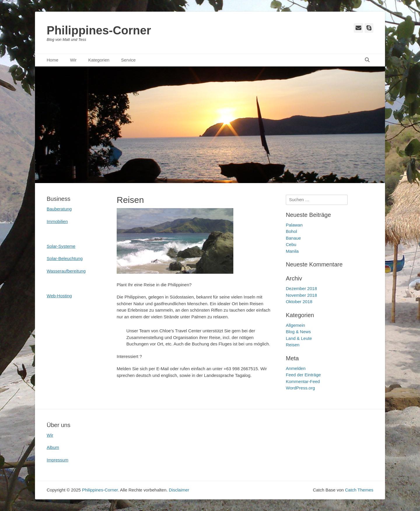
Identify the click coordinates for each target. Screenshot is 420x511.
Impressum (57, 460)
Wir (73, 60)
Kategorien (99, 60)
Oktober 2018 (299, 302)
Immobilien (57, 221)
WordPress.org (300, 388)
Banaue (293, 238)
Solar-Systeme (61, 246)
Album (53, 447)
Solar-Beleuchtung (65, 258)
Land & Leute (299, 338)
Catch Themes (359, 490)
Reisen (293, 345)
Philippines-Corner (99, 30)
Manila (292, 251)
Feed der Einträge (303, 375)
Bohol (291, 231)
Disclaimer (179, 490)
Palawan (294, 225)
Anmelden (296, 368)
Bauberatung (59, 209)
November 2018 (301, 295)
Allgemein (295, 325)
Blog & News (298, 332)
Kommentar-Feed (303, 381)
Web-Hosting (59, 296)
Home (52, 60)
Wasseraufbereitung (66, 271)
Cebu (291, 244)
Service (128, 60)
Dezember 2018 (301, 288)
